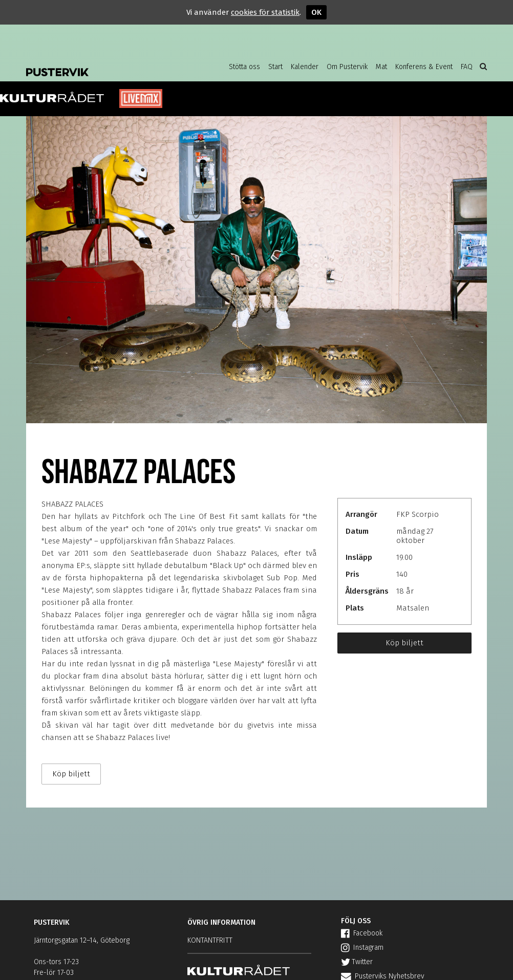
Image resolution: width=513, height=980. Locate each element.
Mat (381, 67)
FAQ (467, 67)
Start (275, 67)
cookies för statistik (265, 12)
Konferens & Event (424, 67)
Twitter (357, 962)
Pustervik (108, 64)
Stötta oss (244, 67)
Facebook (362, 933)
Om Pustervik (347, 67)
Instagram (362, 948)
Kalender (305, 67)
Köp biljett (404, 643)
